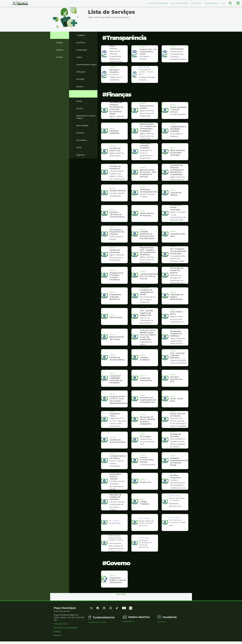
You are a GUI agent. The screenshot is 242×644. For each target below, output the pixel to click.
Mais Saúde (121, 594)
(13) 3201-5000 (60, 624)
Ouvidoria (196, 3)
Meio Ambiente (83, 130)
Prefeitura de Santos (20, 3)
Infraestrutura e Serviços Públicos (87, 121)
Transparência (212, 3)
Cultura (79, 58)
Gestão (79, 105)
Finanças (80, 97)
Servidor (60, 58)
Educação (80, 83)
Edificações (81, 75)
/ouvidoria (161, 622)
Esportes (80, 90)
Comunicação (82, 50)
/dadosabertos (129, 621)
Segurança (81, 160)
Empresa (60, 50)
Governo (80, 112)
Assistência (81, 43)
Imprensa (58, 635)
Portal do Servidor (158, 3)
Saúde (79, 152)
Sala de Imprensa (180, 3)
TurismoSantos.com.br (97, 622)
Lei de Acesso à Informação (65, 628)
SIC (224, 3)
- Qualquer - (61, 35)
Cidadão (60, 43)
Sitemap (57, 631)
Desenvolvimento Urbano (84, 66)
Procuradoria (82, 145)
